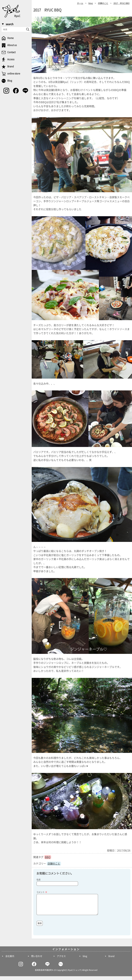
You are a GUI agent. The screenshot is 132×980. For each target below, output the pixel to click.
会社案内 (10, 960)
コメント (42, 892)
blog (85, 960)
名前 (39, 880)
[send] (28, 29)
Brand (111, 960)
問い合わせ (37, 960)
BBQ (48, 857)
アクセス (61, 960)
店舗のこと (54, 864)
